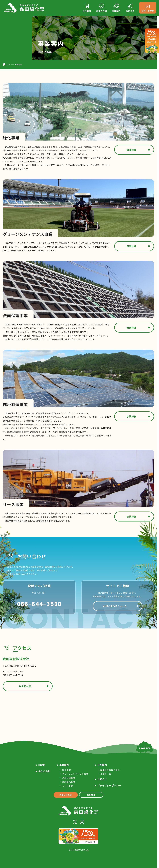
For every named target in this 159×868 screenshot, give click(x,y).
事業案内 (64, 765)
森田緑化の (110, 770)
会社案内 (102, 765)
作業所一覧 (25, 686)
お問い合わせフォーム (115, 606)
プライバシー (109, 785)
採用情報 (91, 795)
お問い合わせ (66, 795)
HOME (42, 765)
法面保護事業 (69, 778)
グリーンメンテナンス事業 (75, 774)
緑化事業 (67, 770)
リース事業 (68, 786)
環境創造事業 (69, 782)
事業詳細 (131, 150)
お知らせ (102, 779)
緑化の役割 (44, 771)
